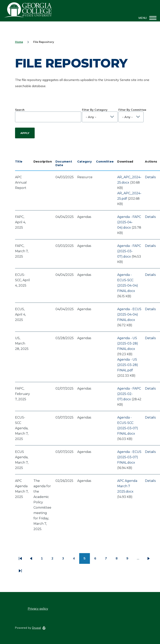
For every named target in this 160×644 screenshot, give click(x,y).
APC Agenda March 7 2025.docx (127, 486)
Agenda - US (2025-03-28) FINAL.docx (128, 343)
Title (19, 162)
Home (19, 42)
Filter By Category (95, 110)
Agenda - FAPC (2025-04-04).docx (129, 222)
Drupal (37, 628)
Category (84, 162)
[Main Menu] (146, 18)
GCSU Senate (28, 10)
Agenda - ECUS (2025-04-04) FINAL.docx (129, 314)
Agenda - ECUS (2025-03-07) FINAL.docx (129, 457)
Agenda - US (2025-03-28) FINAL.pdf (128, 365)
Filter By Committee (132, 110)
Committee (105, 162)
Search (20, 110)
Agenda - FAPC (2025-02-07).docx (129, 394)
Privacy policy (38, 608)
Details (150, 177)
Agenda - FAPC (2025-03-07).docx (129, 251)
